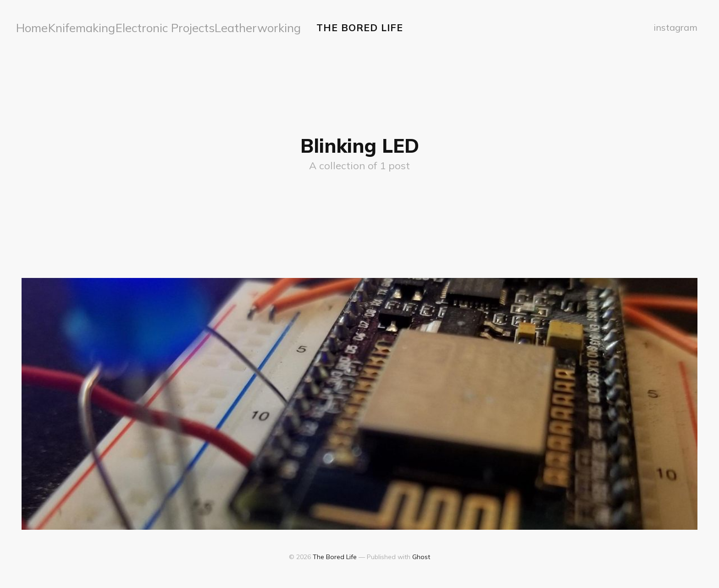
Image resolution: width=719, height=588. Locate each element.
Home (30, 26)
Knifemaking (67, 26)
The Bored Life (360, 26)
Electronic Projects (124, 26)
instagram (677, 26)
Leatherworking (186, 26)
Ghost (421, 554)
